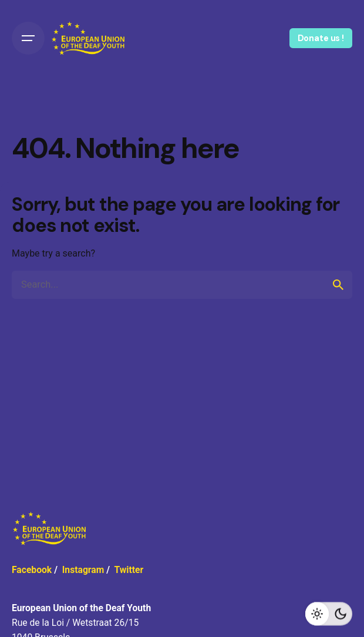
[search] (338, 285)
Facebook (32, 570)
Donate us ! (321, 38)
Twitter (129, 570)
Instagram (83, 570)
